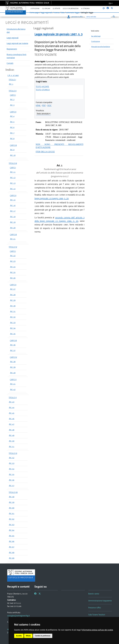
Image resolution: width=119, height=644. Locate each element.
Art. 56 (12, 480)
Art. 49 (12, 435)
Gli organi (46, 9)
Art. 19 (13, 222)
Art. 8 (12, 138)
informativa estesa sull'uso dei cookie (97, 630)
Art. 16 (13, 205)
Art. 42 (13, 389)
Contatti (10, 63)
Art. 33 (13, 323)
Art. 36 (13, 345)
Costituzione (96, 41)
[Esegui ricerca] (114, 17)
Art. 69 (12, 558)
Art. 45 (12, 413)
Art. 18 (13, 217)
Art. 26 (13, 278)
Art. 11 (13, 172)
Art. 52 (12, 458)
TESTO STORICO (43, 90)
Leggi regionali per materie (17, 43)
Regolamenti (12, 49)
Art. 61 (12, 513)
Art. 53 (12, 463)
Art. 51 (12, 446)
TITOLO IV (13, 247)
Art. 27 (13, 289)
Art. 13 (13, 183)
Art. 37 (13, 350)
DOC (49, 105)
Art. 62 (12, 519)
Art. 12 (13, 178)
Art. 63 (12, 525)
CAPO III (13, 145)
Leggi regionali (13, 38)
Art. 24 (13, 267)
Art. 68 (12, 552)
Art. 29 (13, 300)
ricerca (56, 13)
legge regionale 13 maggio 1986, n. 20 (52, 198)
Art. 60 (12, 508)
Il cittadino (85, 9)
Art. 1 (11, 84)
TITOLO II (13, 91)
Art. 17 (13, 211)
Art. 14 (13, 189)
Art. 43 (12, 402)
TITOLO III (13, 163)
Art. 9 (12, 150)
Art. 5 (12, 122)
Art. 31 (13, 311)
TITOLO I (12, 80)
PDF (44, 105)
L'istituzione (35, 9)
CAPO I (13, 95)
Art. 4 (12, 116)
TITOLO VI (13, 453)
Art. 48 (12, 430)
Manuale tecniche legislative (101, 47)
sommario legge (73, 13)
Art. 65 (12, 536)
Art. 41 (13, 384)
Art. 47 (12, 424)
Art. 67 (12, 547)
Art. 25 (13, 272)
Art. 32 (13, 317)
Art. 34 (13, 328)
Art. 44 (12, 407)
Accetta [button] (19, 636)
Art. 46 (12, 419)
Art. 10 (13, 155)
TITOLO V (13, 398)
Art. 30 (13, 306)
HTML (38, 105)
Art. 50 (12, 441)
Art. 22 (13, 256)
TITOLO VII (13, 492)
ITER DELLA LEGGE (45, 152)
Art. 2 (12, 99)
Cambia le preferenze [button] (43, 636)
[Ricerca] (98, 17)
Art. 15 (13, 200)
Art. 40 (13, 373)
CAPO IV (13, 357)
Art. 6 (12, 127)
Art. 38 (13, 362)
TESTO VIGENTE (42, 87)
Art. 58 (12, 497)
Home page (34, 13)
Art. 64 (12, 530)
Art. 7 (12, 133)
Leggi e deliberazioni (71, 9)
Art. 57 (12, 486)
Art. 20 (13, 228)
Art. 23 (13, 261)
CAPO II (13, 112)
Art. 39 (13, 367)
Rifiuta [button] (28, 636)
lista (63, 13)
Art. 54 (12, 469)
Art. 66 (12, 541)
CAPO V (13, 380)
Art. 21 (13, 239)
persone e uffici (75, 17)
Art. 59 (12, 502)
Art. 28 (13, 295)
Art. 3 (12, 105)
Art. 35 (13, 334)
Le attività (56, 9)
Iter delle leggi (96, 36)
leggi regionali (46, 13)
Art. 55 (12, 474)
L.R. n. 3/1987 (13, 75)
